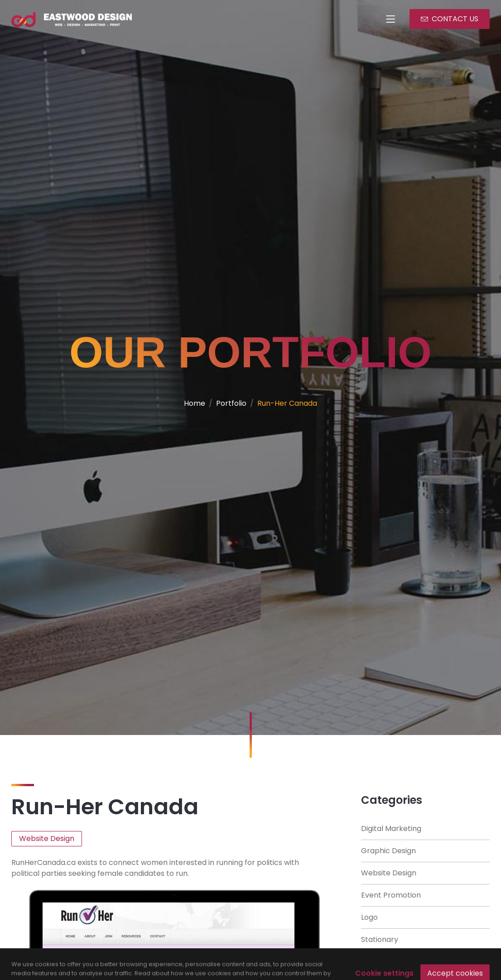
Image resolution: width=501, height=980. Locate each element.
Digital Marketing (391, 829)
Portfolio (231, 403)
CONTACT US (450, 19)
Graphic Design (388, 851)
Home (195, 403)
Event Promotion (391, 895)
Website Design (389, 873)
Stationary (380, 939)
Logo (369, 917)
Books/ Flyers (385, 962)
